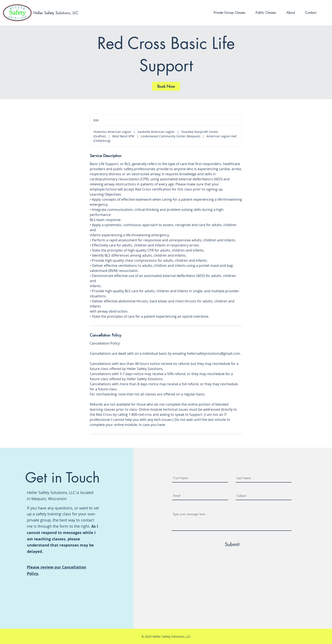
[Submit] (232, 544)
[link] (166, 86)
